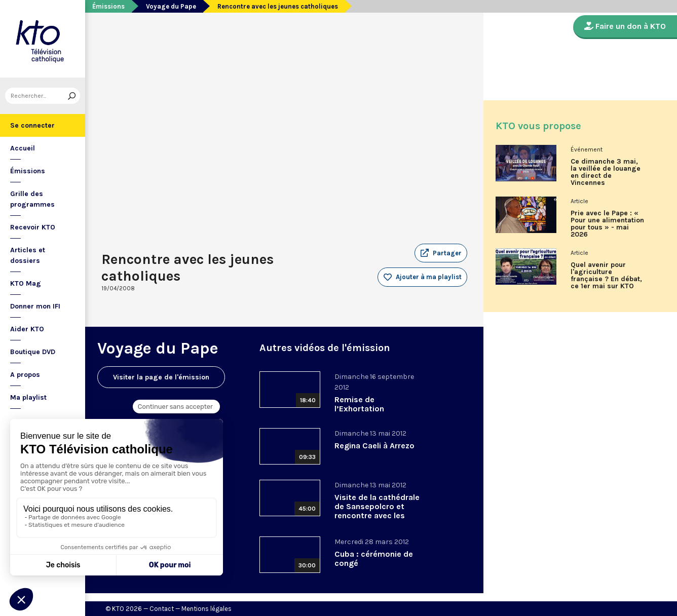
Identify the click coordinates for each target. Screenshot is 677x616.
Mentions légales (206, 609)
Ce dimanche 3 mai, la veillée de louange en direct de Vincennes (606, 172)
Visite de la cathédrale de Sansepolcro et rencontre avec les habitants (377, 511)
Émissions (28, 171)
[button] (441, 253)
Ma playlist (28, 397)
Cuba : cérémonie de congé (374, 559)
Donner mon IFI (35, 306)
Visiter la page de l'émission (161, 377)
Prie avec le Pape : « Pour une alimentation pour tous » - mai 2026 (607, 224)
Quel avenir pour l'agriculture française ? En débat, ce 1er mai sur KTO (606, 276)
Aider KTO (27, 329)
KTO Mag (26, 283)
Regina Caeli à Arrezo (374, 446)
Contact (162, 609)
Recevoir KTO (33, 227)
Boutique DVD (33, 352)
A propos (25, 375)
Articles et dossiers (28, 255)
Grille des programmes (32, 199)
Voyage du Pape (171, 6)
